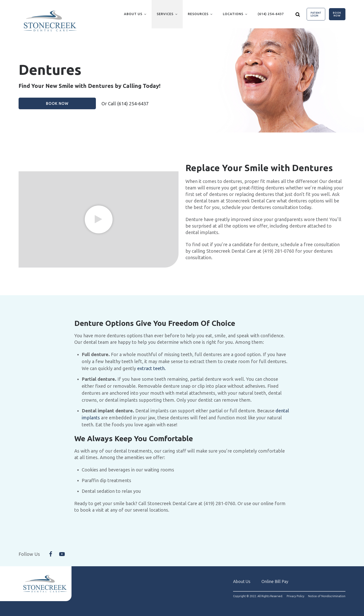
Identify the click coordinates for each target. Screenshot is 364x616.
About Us (133, 14)
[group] (99, 219)
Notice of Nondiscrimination (327, 596)
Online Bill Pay (275, 581)
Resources (198, 14)
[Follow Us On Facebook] (51, 554)
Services (165, 14)
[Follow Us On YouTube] (62, 554)
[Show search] (298, 14)
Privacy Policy (296, 596)
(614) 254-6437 (271, 14)
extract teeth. (151, 368)
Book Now (337, 14)
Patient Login (316, 14)
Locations (233, 14)
